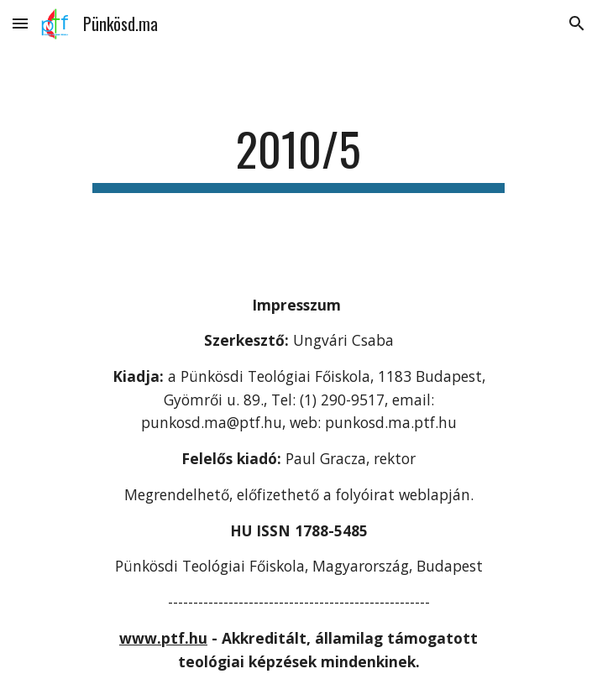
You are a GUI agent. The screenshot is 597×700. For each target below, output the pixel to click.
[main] (298, 157)
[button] (20, 23)
